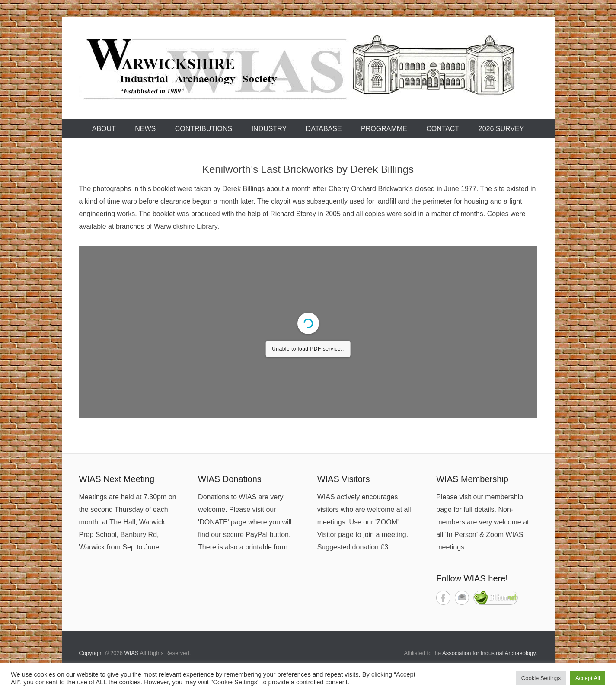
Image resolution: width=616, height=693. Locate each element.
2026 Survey (501, 129)
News (145, 129)
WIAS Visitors (344, 479)
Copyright (91, 653)
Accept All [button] (588, 678)
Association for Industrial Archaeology (489, 653)
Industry (269, 129)
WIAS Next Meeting (117, 479)
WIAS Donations (230, 479)
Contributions (204, 129)
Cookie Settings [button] (541, 678)
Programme (384, 129)
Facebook (443, 598)
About (104, 129)
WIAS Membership (472, 479)
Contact (443, 129)
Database (324, 129)
